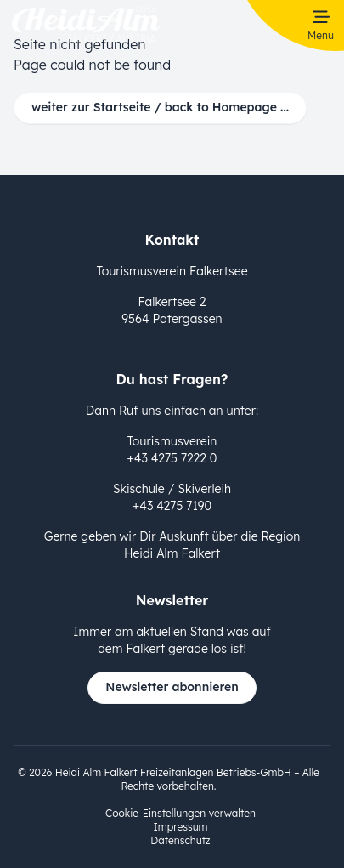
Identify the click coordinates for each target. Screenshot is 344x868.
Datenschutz (180, 840)
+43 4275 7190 (172, 506)
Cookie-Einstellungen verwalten (180, 813)
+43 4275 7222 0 (172, 458)
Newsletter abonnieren (172, 687)
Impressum (180, 827)
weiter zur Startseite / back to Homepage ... (160, 107)
